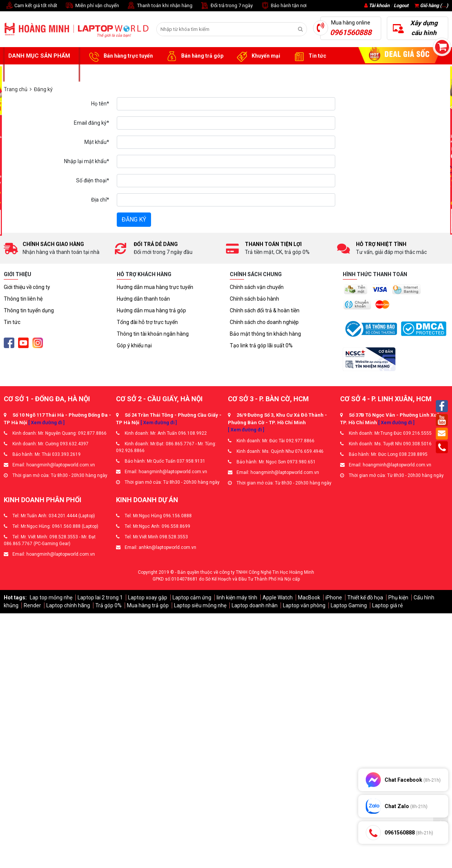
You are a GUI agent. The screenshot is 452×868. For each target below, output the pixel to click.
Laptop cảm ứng (192, 598)
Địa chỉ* (100, 200)
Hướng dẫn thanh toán (143, 299)
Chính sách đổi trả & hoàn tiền (265, 310)
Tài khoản (379, 5)
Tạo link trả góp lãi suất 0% (261, 345)
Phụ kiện (398, 598)
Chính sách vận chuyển (257, 287)
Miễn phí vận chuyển (92, 6)
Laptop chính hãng (68, 605)
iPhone (334, 598)
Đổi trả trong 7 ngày (226, 6)
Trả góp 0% (108, 605)
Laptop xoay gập (148, 598)
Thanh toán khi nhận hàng (160, 6)
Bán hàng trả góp (194, 56)
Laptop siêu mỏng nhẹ (200, 605)
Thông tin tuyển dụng (29, 310)
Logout (401, 5)
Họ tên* (100, 104)
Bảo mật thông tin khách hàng (265, 334)
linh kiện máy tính (237, 598)
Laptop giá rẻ (387, 605)
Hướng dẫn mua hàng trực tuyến (155, 287)
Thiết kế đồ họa (365, 598)
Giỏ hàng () (431, 5)
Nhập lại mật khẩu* (87, 161)
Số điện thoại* (93, 180)
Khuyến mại (257, 56)
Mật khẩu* (97, 142)
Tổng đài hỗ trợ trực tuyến (147, 322)
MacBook (309, 598)
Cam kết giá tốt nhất (31, 6)
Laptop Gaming (349, 605)
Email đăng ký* (92, 123)
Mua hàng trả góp (148, 605)
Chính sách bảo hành (254, 299)
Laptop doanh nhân (255, 605)
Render (32, 605)
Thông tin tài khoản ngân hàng (153, 334)
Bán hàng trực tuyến (120, 56)
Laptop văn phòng (304, 605)
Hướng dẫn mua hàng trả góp (151, 310)
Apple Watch (278, 598)
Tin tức (309, 56)
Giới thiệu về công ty (27, 287)
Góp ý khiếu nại (134, 345)
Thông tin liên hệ (23, 299)
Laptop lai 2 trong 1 (100, 598)
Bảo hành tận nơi (283, 6)
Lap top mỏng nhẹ (51, 598)
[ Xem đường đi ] (46, 423)
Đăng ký (134, 219)
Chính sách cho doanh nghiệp (264, 322)
